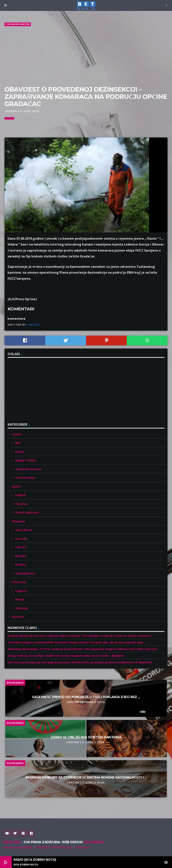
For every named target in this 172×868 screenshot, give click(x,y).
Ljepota (21, 591)
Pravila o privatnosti (54, 847)
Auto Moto (24, 530)
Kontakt (82, 847)
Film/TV (21, 547)
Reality (21, 564)
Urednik (33, 325)
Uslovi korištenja (18, 847)
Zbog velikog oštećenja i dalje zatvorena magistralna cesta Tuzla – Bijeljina (66, 655)
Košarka (21, 504)
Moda (20, 599)
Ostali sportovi (27, 512)
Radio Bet (12, 842)
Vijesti (17, 434)
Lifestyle (19, 582)
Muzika (21, 556)
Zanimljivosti (25, 573)
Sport (17, 486)
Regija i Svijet (26, 460)
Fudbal (20, 495)
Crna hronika (25, 478)
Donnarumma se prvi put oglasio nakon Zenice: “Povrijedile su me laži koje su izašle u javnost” (80, 636)
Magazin (19, 521)
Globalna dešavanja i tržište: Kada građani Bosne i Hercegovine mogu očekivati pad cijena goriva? (83, 649)
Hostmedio (94, 842)
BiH (18, 443)
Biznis (20, 452)
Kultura (18, 617)
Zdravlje (22, 608)
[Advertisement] (86, 56)
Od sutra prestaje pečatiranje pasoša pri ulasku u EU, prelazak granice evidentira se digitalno (80, 662)
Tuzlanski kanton (18, 24)
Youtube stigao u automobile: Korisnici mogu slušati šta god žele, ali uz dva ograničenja (75, 642)
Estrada (21, 538)
